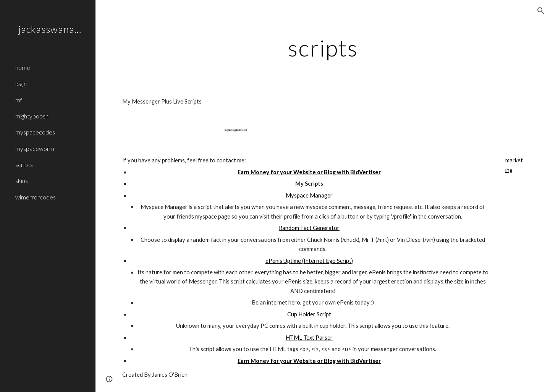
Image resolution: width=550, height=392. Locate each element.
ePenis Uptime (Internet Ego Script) (309, 261)
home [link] (23, 67)
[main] (323, 48)
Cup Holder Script (309, 314)
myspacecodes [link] (35, 132)
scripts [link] (24, 164)
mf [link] (19, 100)
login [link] (21, 83)
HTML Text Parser (309, 338)
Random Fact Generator (309, 228)
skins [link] (22, 181)
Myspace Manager (309, 195)
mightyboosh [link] (32, 116)
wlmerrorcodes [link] (36, 197)
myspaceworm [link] (35, 148)
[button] (541, 11)
